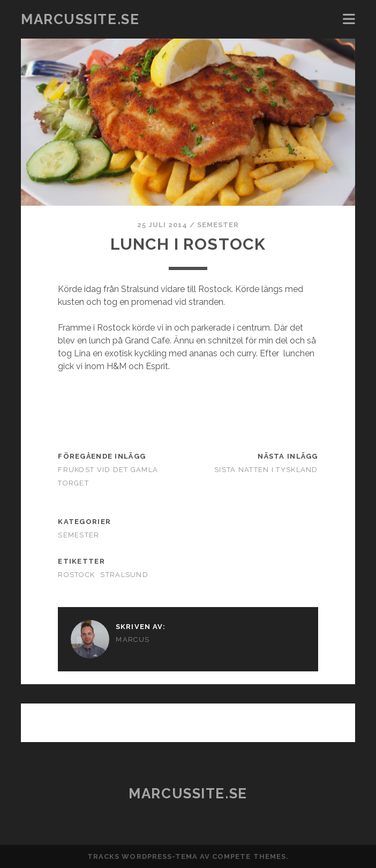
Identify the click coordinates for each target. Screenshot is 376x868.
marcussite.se (80, 19)
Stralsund (124, 575)
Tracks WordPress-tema (142, 856)
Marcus (133, 639)
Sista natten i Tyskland (266, 470)
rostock (76, 575)
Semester (218, 225)
